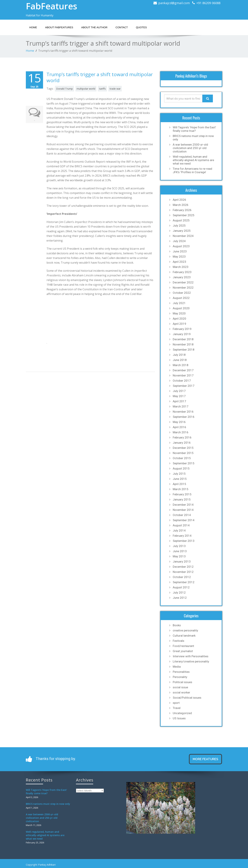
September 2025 (184, 215)
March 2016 (181, 432)
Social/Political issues (187, 698)
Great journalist (183, 651)
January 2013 (182, 561)
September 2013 (184, 541)
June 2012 (180, 598)
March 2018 (181, 365)
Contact (122, 27)
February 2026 (182, 210)
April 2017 (179, 401)
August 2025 (181, 220)
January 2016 (182, 443)
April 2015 (179, 484)
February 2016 (182, 437)
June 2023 (180, 251)
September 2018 (184, 350)
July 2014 (179, 530)
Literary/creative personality (191, 661)
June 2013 (180, 551)
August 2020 (181, 308)
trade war (115, 89)
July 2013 (179, 546)
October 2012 (182, 577)
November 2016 (183, 412)
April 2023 (179, 262)
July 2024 (179, 241)
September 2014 (184, 520)
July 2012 (179, 593)
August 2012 (181, 587)
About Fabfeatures (59, 27)
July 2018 (179, 355)
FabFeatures (51, 6)
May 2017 (179, 396)
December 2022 (183, 282)
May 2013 (179, 556)
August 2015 (181, 468)
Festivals (179, 641)
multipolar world (86, 89)
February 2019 (182, 329)
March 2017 (181, 406)
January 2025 (182, 231)
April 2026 (179, 200)
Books (177, 625)
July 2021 (179, 303)
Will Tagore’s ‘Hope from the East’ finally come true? (194, 129)
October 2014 (182, 515)
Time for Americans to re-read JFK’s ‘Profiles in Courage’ (192, 170)
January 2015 (182, 499)
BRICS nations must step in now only (193, 138)
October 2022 (182, 293)
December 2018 (183, 339)
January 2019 (182, 334)
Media (177, 667)
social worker (181, 692)
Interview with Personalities (191, 656)
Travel (177, 708)
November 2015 (183, 453)
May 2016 (179, 422)
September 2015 (184, 463)
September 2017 (184, 386)
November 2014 (183, 510)
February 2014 (182, 536)
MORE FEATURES (205, 759)
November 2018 (183, 344)
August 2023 (181, 246)
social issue (180, 687)
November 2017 (183, 375)
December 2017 (183, 370)
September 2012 (184, 582)
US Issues (179, 718)
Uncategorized (182, 713)
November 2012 (183, 572)
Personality (180, 677)
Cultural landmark (184, 636)
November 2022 (183, 288)
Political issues (182, 682)
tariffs (102, 89)
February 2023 (182, 272)
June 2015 (180, 479)
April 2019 (179, 324)
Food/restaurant (183, 646)
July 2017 (179, 391)
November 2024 (183, 236)
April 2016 (179, 427)
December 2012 (183, 567)
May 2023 (179, 257)
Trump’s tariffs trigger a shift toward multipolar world (100, 77)
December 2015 (183, 448)
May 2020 (179, 313)
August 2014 (181, 525)
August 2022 (181, 298)
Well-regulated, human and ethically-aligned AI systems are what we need (193, 160)
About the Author (94, 27)
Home (33, 27)
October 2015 (182, 458)
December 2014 (183, 505)
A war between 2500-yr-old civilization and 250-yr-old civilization (190, 148)
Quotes (141, 27)
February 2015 (182, 494)
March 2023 (181, 267)
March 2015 (181, 489)
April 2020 (179, 319)
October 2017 (182, 381)
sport (176, 703)
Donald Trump (64, 89)
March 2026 (181, 205)
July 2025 (179, 226)
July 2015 (179, 474)
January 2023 (182, 277)
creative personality (185, 630)
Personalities (181, 672)
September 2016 (184, 417)
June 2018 (180, 360)
